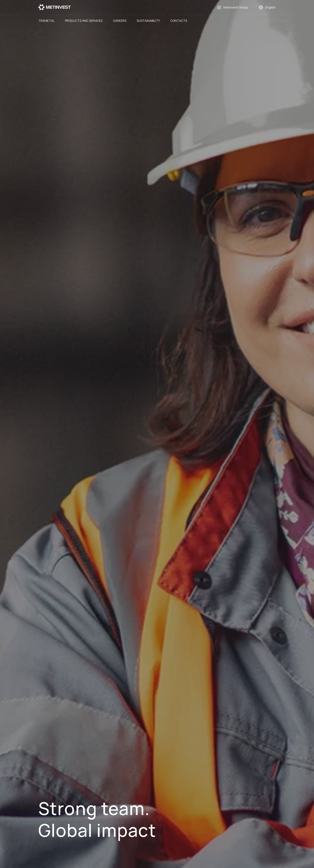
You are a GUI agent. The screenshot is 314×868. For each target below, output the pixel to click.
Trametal (46, 21)
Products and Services (84, 21)
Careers (120, 21)
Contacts (179, 21)
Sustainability (148, 21)
